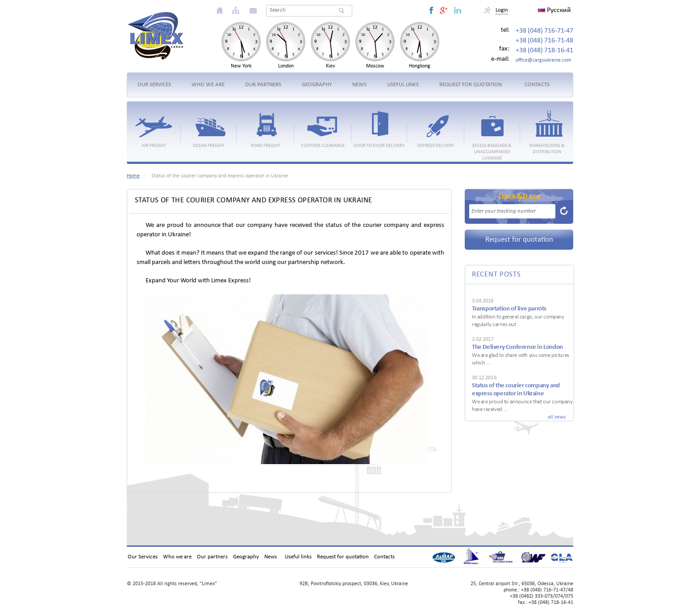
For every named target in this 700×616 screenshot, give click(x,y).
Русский (554, 10)
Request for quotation (519, 240)
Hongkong (420, 66)
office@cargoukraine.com (544, 60)
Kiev (330, 66)
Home (133, 176)
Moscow (375, 66)
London (286, 66)
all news (557, 417)
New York (241, 66)
